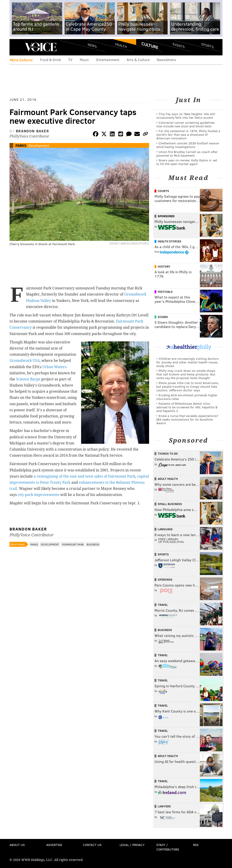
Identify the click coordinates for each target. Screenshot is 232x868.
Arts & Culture (138, 60)
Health (121, 46)
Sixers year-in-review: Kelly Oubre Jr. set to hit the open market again (187, 162)
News (92, 45)
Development (39, 145)
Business (93, 544)
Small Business (170, 504)
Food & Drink (51, 60)
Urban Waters (54, 367)
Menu (17, 47)
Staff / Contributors (168, 847)
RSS (196, 845)
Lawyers (164, 806)
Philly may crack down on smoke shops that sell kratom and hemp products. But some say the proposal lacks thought (186, 374)
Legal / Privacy (132, 845)
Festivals (165, 292)
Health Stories (169, 241)
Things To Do (168, 454)
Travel (163, 605)
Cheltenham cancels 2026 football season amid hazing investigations (188, 145)
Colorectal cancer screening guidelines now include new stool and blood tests (186, 124)
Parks (21, 145)
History (164, 266)
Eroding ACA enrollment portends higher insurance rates (187, 397)
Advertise (54, 845)
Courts (163, 191)
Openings (165, 579)
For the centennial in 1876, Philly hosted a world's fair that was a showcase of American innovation (188, 134)
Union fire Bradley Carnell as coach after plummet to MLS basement (187, 154)
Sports (207, 45)
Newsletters (166, 60)
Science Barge (28, 379)
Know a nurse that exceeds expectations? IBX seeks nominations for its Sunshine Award (187, 419)
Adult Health (168, 479)
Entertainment (108, 60)
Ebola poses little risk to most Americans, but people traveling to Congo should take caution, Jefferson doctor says (188, 386)
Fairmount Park (73, 544)
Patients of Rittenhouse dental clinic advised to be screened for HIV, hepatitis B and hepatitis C (187, 407)
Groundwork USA (25, 361)
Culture (150, 45)
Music (84, 60)
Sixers (163, 317)
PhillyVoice (41, 47)
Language (165, 529)
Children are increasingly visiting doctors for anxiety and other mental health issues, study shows (187, 362)
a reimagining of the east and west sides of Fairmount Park (85, 476)
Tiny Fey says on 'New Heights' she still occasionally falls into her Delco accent (186, 116)
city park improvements (39, 495)
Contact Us (92, 845)
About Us (17, 845)
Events (179, 46)
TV (70, 60)
